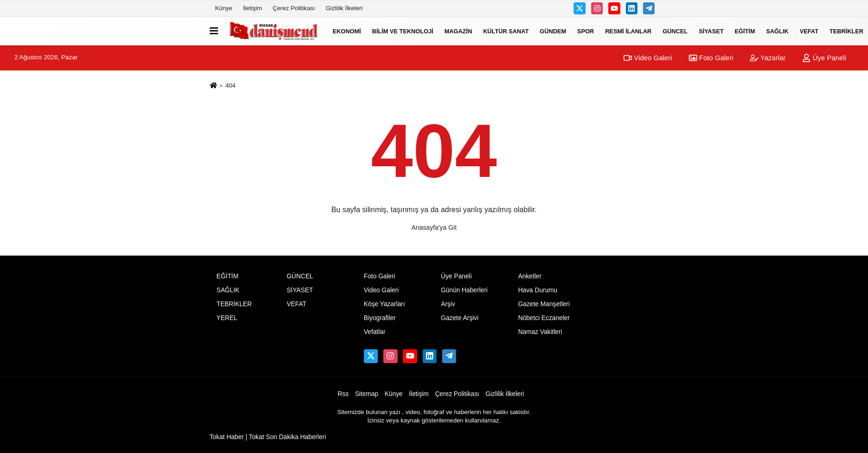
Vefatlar (375, 332)
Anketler (530, 276)
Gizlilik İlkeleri (344, 8)
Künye (224, 8)
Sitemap (367, 394)
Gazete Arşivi (459, 318)
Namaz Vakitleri (540, 332)
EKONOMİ (347, 31)
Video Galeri (648, 58)
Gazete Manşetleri (544, 304)
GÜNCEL (675, 31)
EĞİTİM (745, 31)
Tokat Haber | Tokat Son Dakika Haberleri (268, 437)
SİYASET (711, 31)
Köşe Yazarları (384, 304)
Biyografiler (380, 318)
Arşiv (448, 304)
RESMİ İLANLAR (628, 31)
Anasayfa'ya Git (434, 227)
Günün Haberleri (464, 290)
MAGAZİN (458, 31)
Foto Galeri (711, 58)
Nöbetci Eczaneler (544, 318)
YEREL (227, 318)
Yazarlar (768, 58)
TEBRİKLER (234, 304)
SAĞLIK (777, 31)
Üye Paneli (824, 58)
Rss (343, 394)
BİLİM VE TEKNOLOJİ (403, 31)
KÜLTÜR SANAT (506, 31)
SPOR (586, 31)
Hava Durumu (538, 290)
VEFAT (809, 31)
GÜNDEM (553, 31)
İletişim (253, 8)
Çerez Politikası (294, 8)
